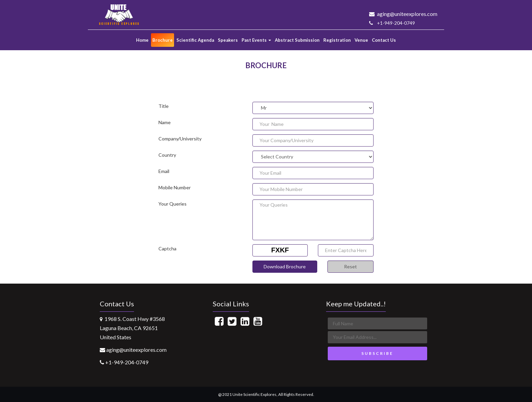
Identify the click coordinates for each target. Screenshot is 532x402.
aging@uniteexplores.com (403, 14)
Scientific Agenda (195, 40)
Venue (361, 40)
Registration (337, 40)
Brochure (163, 40)
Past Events (256, 40)
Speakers (228, 40)
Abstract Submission (297, 40)
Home (142, 40)
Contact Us (384, 40)
